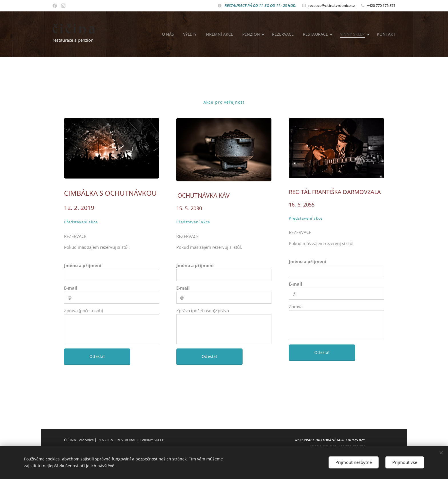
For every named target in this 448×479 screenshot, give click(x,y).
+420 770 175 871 (381, 5)
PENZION (105, 440)
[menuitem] (165, 34)
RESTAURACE (128, 440)
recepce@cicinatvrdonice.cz (332, 5)
